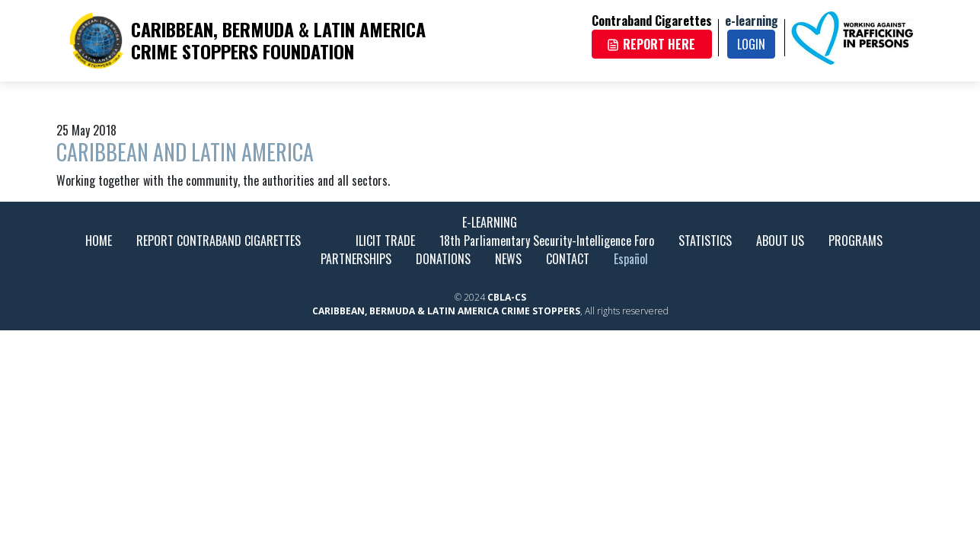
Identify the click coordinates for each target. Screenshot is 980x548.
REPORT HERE (651, 44)
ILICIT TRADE (385, 241)
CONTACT (568, 259)
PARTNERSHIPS (356, 259)
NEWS (508, 259)
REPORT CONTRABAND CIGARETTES (219, 241)
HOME (99, 241)
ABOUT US (780, 241)
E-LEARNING (490, 222)
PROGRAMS (856, 241)
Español (631, 259)
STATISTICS (705, 241)
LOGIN (751, 44)
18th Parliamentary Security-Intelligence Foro (547, 241)
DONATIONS (443, 259)
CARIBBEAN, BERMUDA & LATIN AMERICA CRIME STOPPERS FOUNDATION (278, 40)
